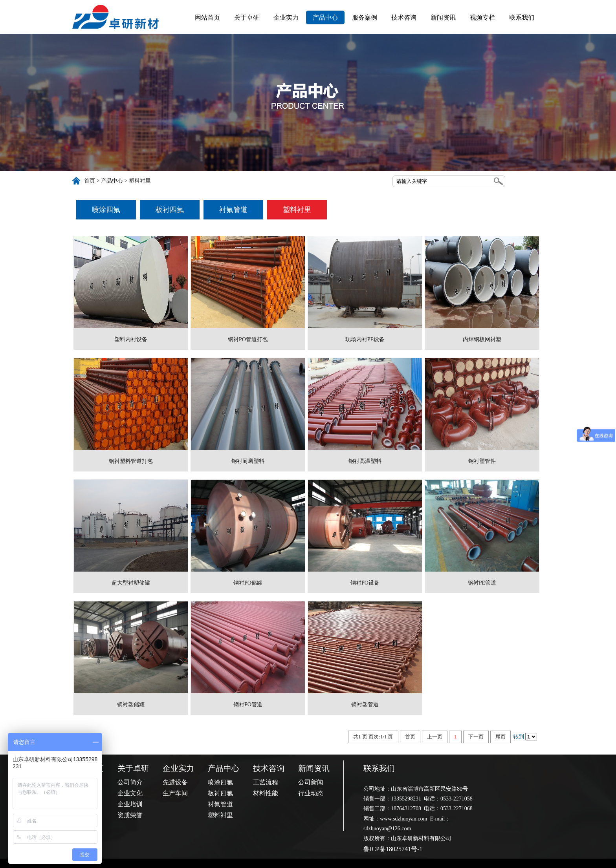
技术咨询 (404, 17)
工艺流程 (266, 782)
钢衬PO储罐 (248, 583)
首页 (90, 181)
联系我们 (522, 17)
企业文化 (130, 793)
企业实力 (286, 17)
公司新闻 (311, 782)
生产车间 (175, 793)
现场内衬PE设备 (365, 339)
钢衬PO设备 (365, 583)
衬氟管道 (233, 210)
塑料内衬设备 (131, 339)
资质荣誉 (130, 815)
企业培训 (130, 804)
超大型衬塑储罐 (131, 583)
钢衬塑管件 (482, 461)
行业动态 (311, 793)
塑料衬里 (140, 181)
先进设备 (175, 782)
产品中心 (325, 17)
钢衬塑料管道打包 (131, 461)
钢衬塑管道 (365, 704)
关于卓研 (247, 17)
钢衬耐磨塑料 (248, 461)
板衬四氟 (170, 210)
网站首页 (207, 17)
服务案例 (365, 17)
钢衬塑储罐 (131, 704)
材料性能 (266, 793)
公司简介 (130, 782)
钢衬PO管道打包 (248, 339)
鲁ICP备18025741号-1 (393, 849)
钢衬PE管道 (482, 583)
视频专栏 (482, 17)
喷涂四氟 (106, 210)
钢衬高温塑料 (365, 461)
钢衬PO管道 (248, 704)
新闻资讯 (443, 17)
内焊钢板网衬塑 (482, 339)
